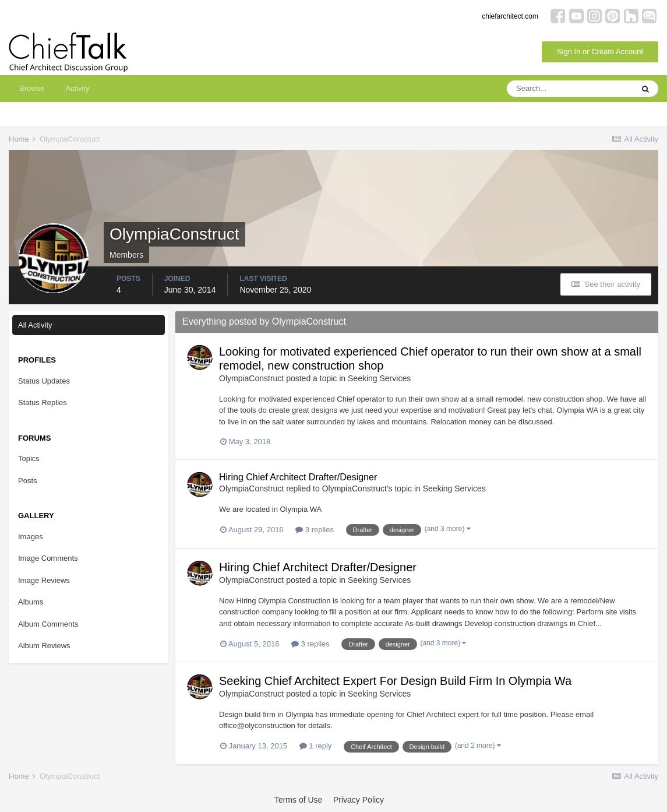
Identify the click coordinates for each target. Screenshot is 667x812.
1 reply (316, 746)
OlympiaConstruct (251, 378)
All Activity (35, 325)
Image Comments (48, 558)
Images (31, 537)
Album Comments (48, 624)
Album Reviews (44, 646)
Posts (28, 481)
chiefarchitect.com (510, 16)
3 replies (315, 530)
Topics (29, 458)
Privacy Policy (359, 800)
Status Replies (43, 403)
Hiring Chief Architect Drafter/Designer (298, 477)
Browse (32, 88)
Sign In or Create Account (600, 52)
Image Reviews (44, 580)
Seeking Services (379, 378)
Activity (77, 88)
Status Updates (44, 381)
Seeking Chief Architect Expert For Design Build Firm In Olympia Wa (395, 681)
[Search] (570, 89)
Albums (31, 602)
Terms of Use (298, 800)
